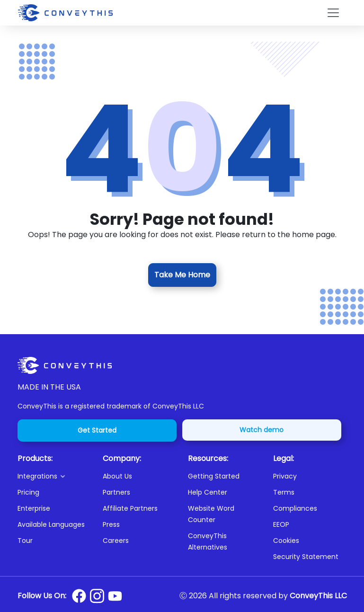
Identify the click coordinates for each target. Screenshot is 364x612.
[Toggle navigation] (333, 13)
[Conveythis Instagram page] (97, 596)
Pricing (28, 492)
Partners (116, 492)
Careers (116, 541)
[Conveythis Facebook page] (79, 596)
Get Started (97, 430)
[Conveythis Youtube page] (115, 596)
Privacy (285, 476)
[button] (54, 476)
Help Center (208, 492)
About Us (117, 476)
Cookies (286, 541)
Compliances (295, 508)
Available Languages (51, 524)
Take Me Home (182, 275)
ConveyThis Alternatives (208, 541)
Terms (284, 492)
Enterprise (34, 508)
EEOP (281, 524)
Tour (25, 541)
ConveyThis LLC (318, 596)
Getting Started (214, 476)
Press (111, 524)
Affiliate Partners (130, 508)
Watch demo (262, 430)
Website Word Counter (211, 514)
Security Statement (306, 557)
